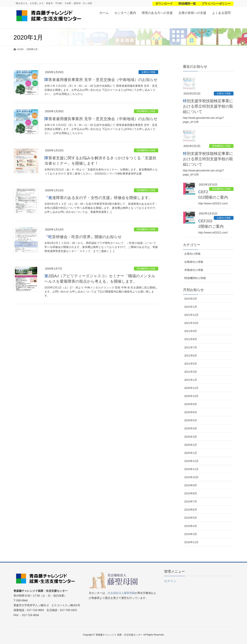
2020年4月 (191, 428)
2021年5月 (191, 364)
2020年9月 (191, 404)
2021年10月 (192, 323)
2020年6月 (191, 412)
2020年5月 (191, 420)
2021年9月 (191, 331)
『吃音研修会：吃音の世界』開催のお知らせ (83, 237)
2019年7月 (191, 502)
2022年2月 (191, 299)
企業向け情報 (148, 72)
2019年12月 (192, 461)
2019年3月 (191, 534)
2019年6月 (191, 510)
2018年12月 (192, 542)
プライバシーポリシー (216, 4)
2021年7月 (191, 347)
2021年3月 (191, 372)
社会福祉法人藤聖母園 (121, 593)
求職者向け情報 (194, 270)
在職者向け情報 (194, 262)
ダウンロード (164, 4)
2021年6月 (191, 356)
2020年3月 (191, 437)
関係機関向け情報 (146, 111)
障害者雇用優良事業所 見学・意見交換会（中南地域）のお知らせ (101, 80)
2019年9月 (191, 485)
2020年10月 (192, 396)
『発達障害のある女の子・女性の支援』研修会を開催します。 (98, 198)
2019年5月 (191, 518)
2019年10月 (192, 477)
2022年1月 (191, 307)
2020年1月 (191, 453)
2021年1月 (191, 380)
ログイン (170, 581)
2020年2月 (191, 445)
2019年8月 (191, 493)
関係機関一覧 (187, 4)
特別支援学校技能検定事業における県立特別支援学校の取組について (208, 106)
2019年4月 (191, 526)
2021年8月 (191, 339)
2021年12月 (192, 315)
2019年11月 (192, 469)
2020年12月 (192, 388)
